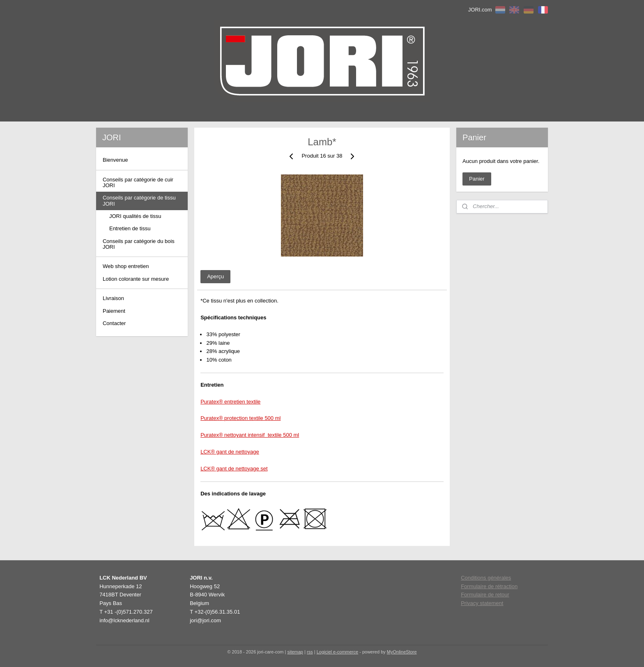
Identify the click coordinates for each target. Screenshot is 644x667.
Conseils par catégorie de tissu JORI (139, 201)
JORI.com (480, 10)
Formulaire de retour (485, 595)
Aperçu (215, 276)
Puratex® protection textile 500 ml (240, 418)
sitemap (295, 652)
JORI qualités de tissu (135, 216)
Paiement (114, 311)
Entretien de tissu (130, 228)
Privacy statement (482, 603)
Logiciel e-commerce (337, 652)
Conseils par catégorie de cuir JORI (138, 182)
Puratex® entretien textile (230, 402)
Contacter (114, 323)
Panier (477, 179)
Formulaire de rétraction (489, 586)
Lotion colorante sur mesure (136, 279)
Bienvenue (115, 160)
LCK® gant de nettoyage (230, 452)
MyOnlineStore (402, 652)
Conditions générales (486, 578)
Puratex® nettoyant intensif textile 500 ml (250, 435)
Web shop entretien (126, 266)
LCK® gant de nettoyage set (234, 469)
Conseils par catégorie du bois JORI (139, 244)
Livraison (113, 298)
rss (310, 652)
